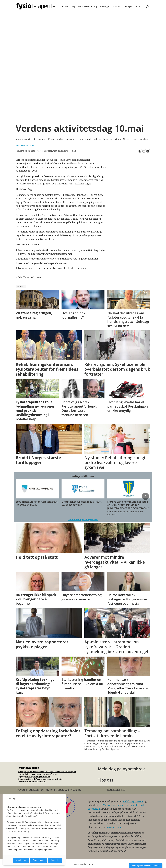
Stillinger (128, 6)
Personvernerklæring (64, 772)
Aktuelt (66, 6)
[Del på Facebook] (140, 151)
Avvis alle (55, 860)
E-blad (138, 6)
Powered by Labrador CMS (83, 864)
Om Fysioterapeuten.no (36, 781)
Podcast (117, 6)
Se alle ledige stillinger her (83, 519)
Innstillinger (21, 860)
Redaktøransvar (117, 790)
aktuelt (21, 287)
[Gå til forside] (37, 6)
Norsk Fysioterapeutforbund (38, 777)
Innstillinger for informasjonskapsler (146, 866)
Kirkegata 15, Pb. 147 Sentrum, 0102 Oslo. (36, 772)
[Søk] (147, 6)
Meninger (105, 6)
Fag (74, 6)
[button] (145, 496)
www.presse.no (115, 827)
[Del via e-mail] (148, 151)
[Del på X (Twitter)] (144, 151)
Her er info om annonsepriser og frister (46, 779)
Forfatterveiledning (88, 6)
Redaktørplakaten (133, 801)
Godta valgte (38, 860)
